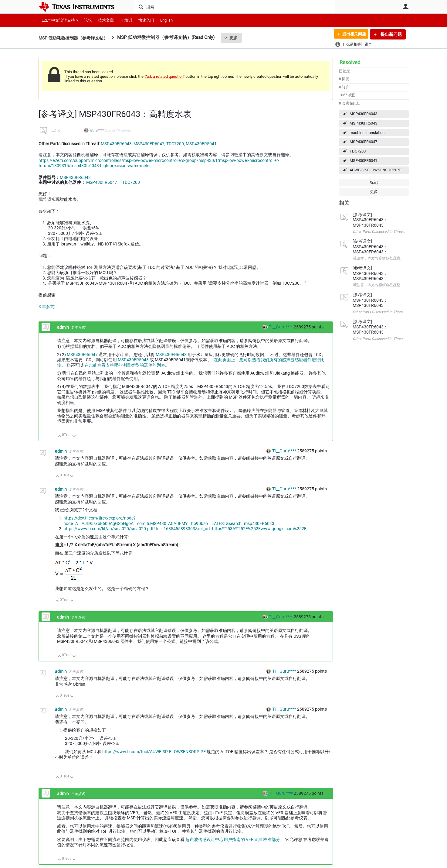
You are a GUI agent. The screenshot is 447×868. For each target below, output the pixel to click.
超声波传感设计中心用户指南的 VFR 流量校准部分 (233, 839)
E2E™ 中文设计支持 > (60, 20)
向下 (74, 436)
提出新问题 (391, 34)
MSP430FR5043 (363, 123)
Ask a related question (164, 76)
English (166, 20)
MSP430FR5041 (363, 161)
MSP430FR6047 (363, 142)
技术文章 (106, 20)
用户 (406, 6)
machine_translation (367, 133)
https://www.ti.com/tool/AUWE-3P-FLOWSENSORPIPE (154, 752)
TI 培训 (126, 20)
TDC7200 (358, 151)
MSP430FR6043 (363, 114)
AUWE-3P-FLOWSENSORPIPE (375, 170)
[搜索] (234, 7)
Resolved (350, 62)
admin (56, 131)
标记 (374, 182)
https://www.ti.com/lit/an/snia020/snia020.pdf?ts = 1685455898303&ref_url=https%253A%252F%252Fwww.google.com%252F (185, 529)
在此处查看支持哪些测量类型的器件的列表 (125, 365)
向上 (60, 436)
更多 (239, 38)
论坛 (88, 20)
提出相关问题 (352, 34)
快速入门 (146, 20)
